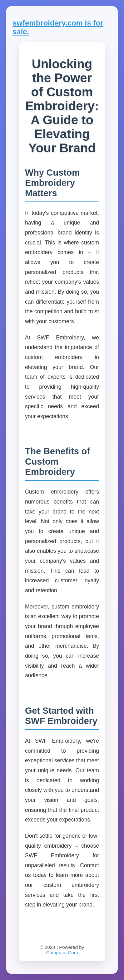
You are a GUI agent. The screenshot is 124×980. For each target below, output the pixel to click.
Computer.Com (62, 952)
